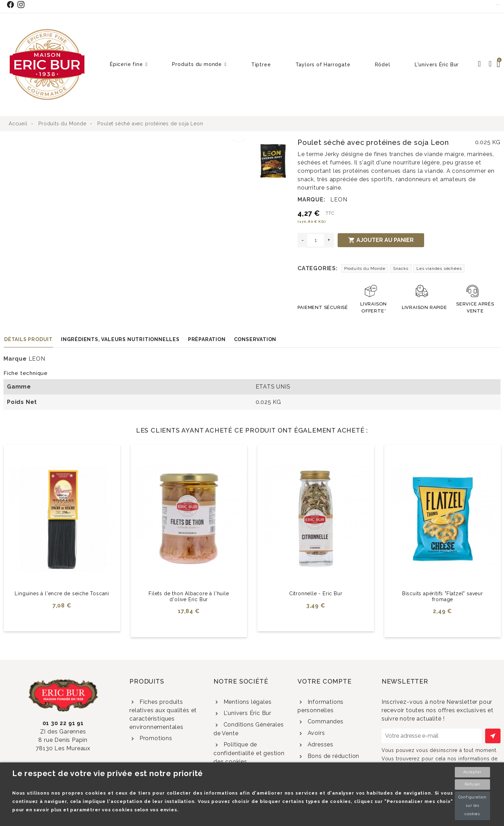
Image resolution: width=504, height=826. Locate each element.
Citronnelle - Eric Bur (316, 593)
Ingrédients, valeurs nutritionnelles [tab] (120, 339)
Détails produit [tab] (28, 339)
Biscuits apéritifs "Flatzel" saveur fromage (443, 596)
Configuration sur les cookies (472, 806)
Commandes (325, 721)
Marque (15, 359)
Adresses (320, 744)
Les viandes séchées (439, 268)
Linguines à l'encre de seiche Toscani (62, 593)
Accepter (472, 772)
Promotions (155, 738)
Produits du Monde (365, 268)
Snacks (401, 268)
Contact (498, 5)
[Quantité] (316, 240)
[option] (128, 142)
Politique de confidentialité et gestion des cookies (249, 753)
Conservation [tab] (255, 339)
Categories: (318, 268)
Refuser (472, 784)
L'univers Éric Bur (247, 713)
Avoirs (315, 733)
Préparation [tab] (207, 339)
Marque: (311, 200)
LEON (339, 200)
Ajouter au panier (381, 240)
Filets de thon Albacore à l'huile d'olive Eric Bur (189, 596)
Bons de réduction (333, 756)
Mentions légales (247, 702)
